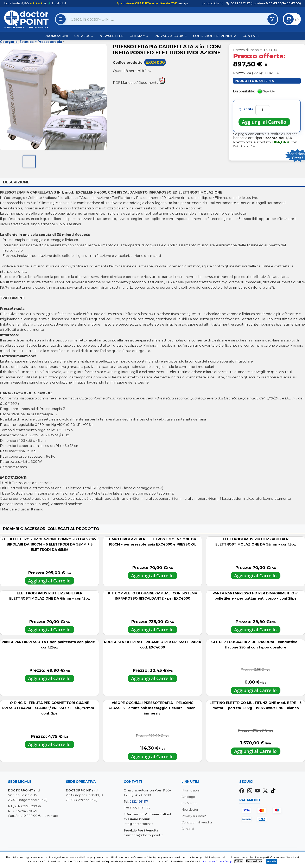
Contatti (252, 36)
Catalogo (84, 36)
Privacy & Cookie (171, 36)
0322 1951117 (139, 802)
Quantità (246, 109)
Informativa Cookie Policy (216, 861)
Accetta (272, 861)
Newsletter (112, 36)
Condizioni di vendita (215, 36)
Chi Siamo (139, 36)
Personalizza (254, 861)
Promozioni (56, 36)
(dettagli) (183, 4)
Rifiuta (239, 861)
